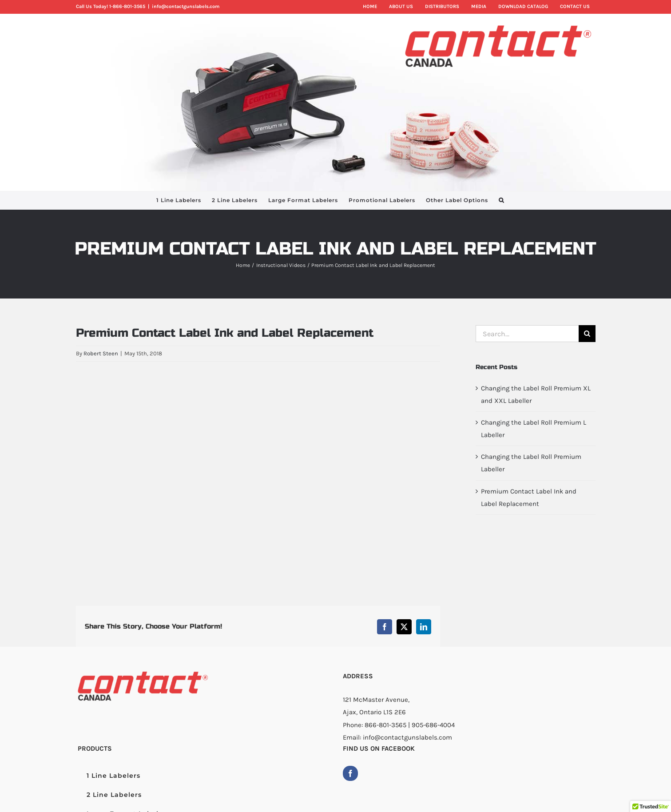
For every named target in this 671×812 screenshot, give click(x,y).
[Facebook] (350, 773)
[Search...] (527, 334)
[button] (501, 200)
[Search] (587, 334)
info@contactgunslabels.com (186, 6)
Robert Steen (101, 353)
